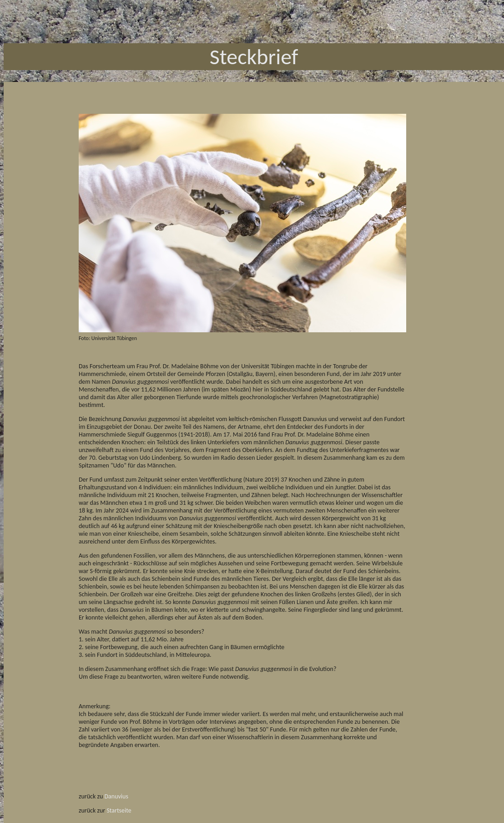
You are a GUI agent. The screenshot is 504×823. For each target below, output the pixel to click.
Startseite (119, 810)
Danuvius (116, 796)
